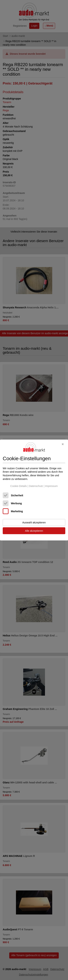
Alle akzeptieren (34, 531)
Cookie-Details (19, 486)
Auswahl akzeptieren (34, 522)
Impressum (51, 486)
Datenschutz (36, 486)
